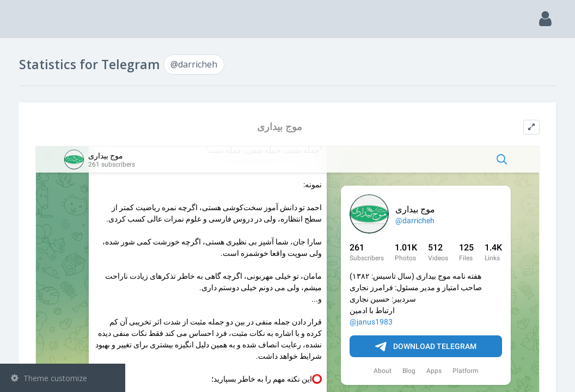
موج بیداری (342, 127)
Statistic (66, 191)
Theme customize (49, 378)
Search (28, 80)
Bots (64, 163)
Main (26, 52)
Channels (64, 107)
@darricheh (47, 216)
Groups (64, 135)
